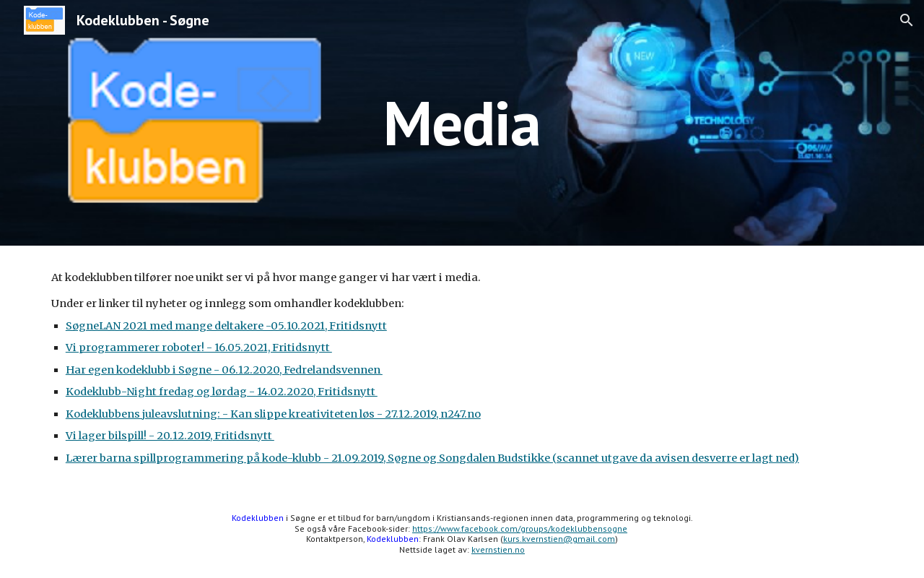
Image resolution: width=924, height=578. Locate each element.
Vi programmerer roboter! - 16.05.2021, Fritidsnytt (199, 348)
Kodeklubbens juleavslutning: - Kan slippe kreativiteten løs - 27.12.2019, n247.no (273, 414)
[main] (462, 122)
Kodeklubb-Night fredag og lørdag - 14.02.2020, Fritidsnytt (222, 392)
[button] (907, 20)
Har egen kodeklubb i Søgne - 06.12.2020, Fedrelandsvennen (224, 370)
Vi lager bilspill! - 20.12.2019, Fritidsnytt (170, 436)
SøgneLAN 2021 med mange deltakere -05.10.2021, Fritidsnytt (226, 326)
